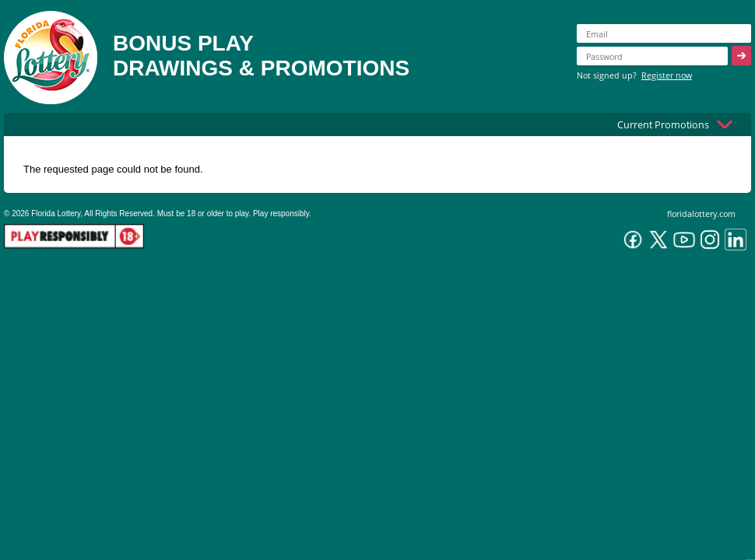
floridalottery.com (701, 213)
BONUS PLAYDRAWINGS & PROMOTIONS (261, 56)
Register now (667, 75)
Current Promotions (663, 124)
